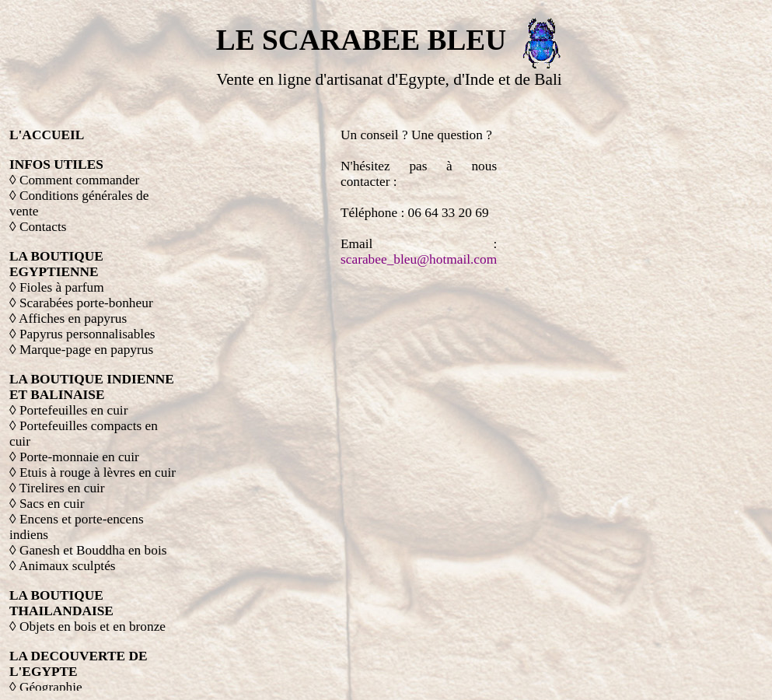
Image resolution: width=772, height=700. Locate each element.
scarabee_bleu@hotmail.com (419, 259)
